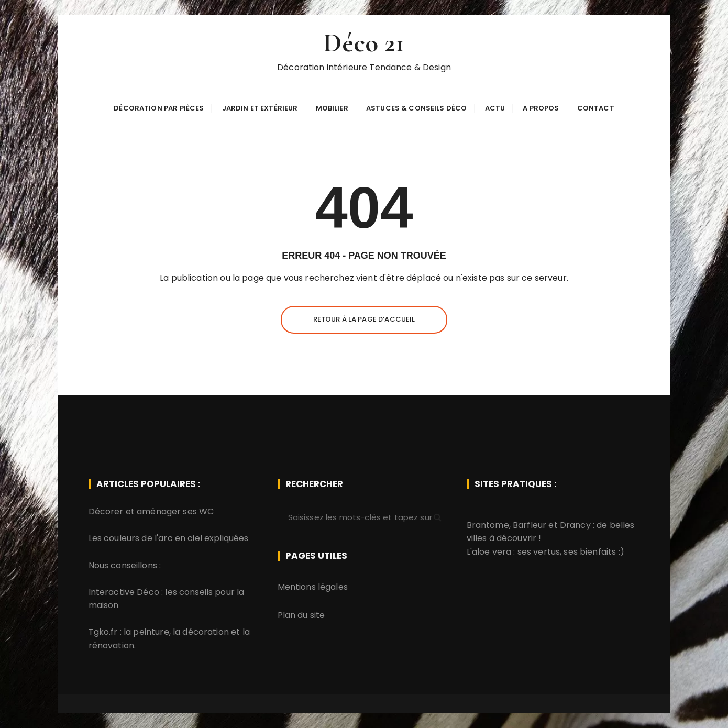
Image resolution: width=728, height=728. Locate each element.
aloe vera (492, 552)
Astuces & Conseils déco (416, 108)
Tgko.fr (103, 632)
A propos (541, 108)
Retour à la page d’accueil (364, 319)
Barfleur (530, 525)
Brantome (488, 525)
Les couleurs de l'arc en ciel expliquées (169, 538)
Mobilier (332, 108)
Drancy (575, 525)
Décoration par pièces (159, 108)
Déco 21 (364, 44)
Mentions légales (313, 587)
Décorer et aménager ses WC (151, 511)
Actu (495, 108)
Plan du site (301, 615)
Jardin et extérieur (260, 108)
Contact (596, 108)
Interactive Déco (124, 592)
